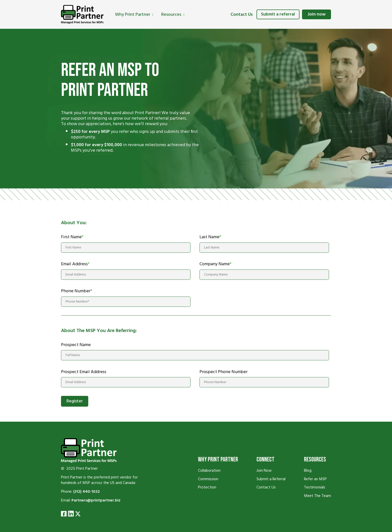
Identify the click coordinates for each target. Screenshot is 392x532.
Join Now (264, 471)
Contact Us (242, 15)
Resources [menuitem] (171, 15)
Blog (308, 471)
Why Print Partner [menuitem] (133, 15)
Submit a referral (278, 14)
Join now (316, 14)
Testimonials (315, 487)
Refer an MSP (315, 479)
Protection (207, 487)
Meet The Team (317, 496)
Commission (208, 479)
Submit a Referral (271, 479)
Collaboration (209, 471)
